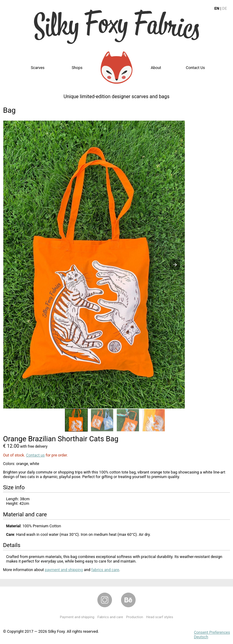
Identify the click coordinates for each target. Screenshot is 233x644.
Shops (77, 68)
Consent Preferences (212, 632)
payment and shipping (64, 570)
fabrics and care (105, 570)
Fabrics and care (110, 617)
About (156, 68)
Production (135, 617)
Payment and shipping (77, 617)
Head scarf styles (160, 617)
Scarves (37, 68)
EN (217, 8)
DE (225, 8)
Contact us (196, 68)
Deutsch (201, 637)
